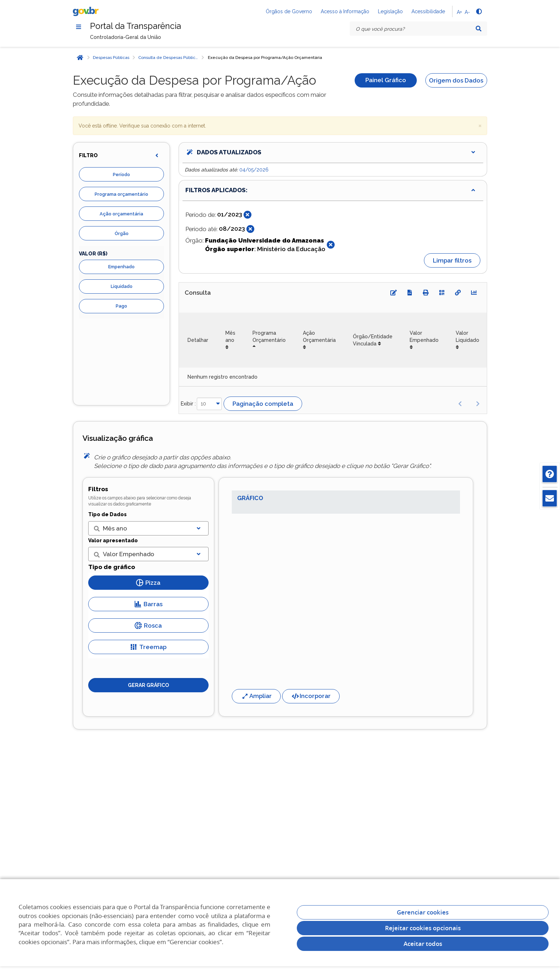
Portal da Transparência (137, 26)
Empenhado (121, 267)
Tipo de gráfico (112, 567)
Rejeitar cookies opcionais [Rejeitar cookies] (423, 928)
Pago (121, 306)
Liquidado (122, 287)
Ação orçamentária (121, 214)
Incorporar (311, 697)
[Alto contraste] (479, 11)
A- (467, 12)
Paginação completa (263, 404)
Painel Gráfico (386, 81)
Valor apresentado (113, 541)
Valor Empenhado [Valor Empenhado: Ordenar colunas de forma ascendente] (424, 337)
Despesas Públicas (111, 58)
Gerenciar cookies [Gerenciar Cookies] (423, 912)
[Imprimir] (426, 293)
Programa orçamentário (121, 195)
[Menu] (79, 27)
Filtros (98, 489)
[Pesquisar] (479, 29)
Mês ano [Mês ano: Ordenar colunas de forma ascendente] (230, 337)
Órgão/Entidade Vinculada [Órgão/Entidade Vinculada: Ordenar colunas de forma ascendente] (373, 340)
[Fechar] (247, 215)
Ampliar (256, 697)
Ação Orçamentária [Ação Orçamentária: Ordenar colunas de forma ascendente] (319, 337)
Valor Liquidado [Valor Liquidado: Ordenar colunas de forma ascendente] (467, 337)
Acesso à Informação (345, 11)
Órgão (122, 234)
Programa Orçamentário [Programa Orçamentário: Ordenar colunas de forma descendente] (269, 337)
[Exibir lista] (199, 529)
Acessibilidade (428, 11)
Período (121, 175)
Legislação (390, 11)
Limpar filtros (452, 261)
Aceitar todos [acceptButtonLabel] (423, 944)
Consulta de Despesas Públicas (169, 58)
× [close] (480, 126)
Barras (148, 605)
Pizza (148, 583)
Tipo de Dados (107, 515)
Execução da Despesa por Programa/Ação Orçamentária (265, 58)
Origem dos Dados (456, 81)
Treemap (148, 648)
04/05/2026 (254, 170)
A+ (459, 12)
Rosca (148, 626)
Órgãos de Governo (289, 11)
